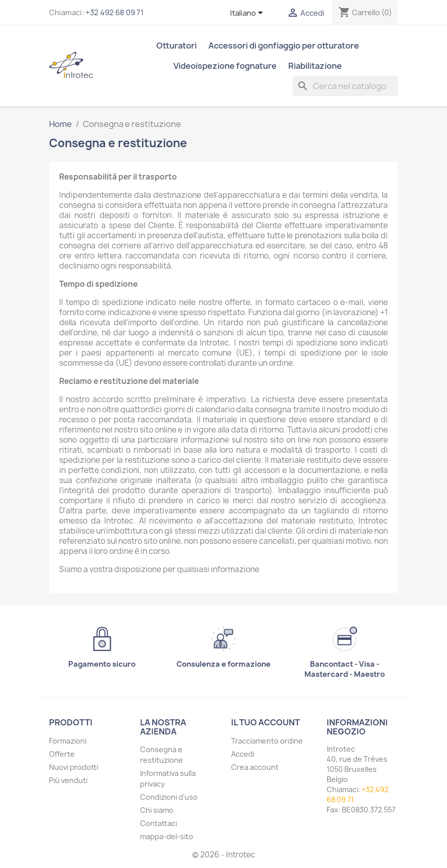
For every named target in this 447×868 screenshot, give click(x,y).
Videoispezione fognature (225, 66)
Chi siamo (157, 810)
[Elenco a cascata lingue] (248, 14)
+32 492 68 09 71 (115, 13)
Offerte (62, 754)
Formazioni (68, 741)
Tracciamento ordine (267, 741)
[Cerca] (345, 86)
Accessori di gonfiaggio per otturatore (284, 46)
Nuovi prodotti (74, 767)
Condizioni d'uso (169, 797)
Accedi (243, 754)
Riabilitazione (315, 66)
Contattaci (159, 823)
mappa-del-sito (167, 836)
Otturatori (176, 46)
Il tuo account (265, 722)
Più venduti (68, 780)
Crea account (255, 767)
